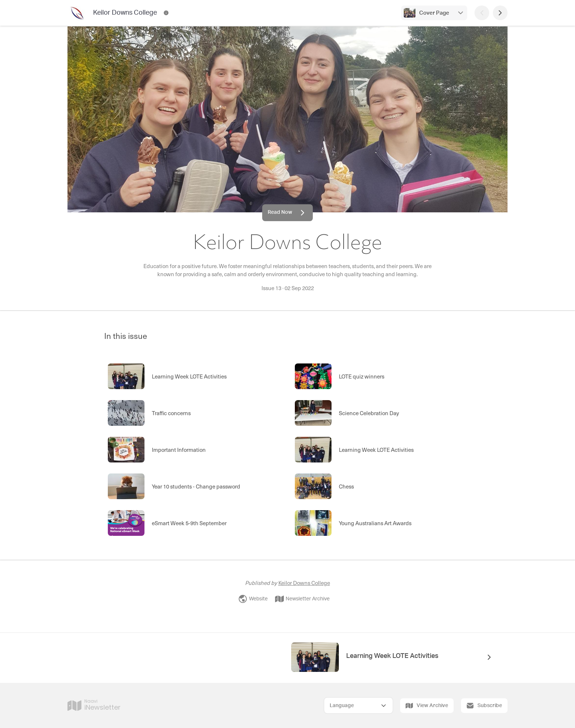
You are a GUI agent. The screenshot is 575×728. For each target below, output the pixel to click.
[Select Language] (358, 705)
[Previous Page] (482, 13)
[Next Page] (500, 13)
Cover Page (434, 13)
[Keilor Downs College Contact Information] (166, 13)
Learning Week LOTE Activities (392, 656)
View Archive (427, 706)
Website (253, 599)
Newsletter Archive (302, 599)
